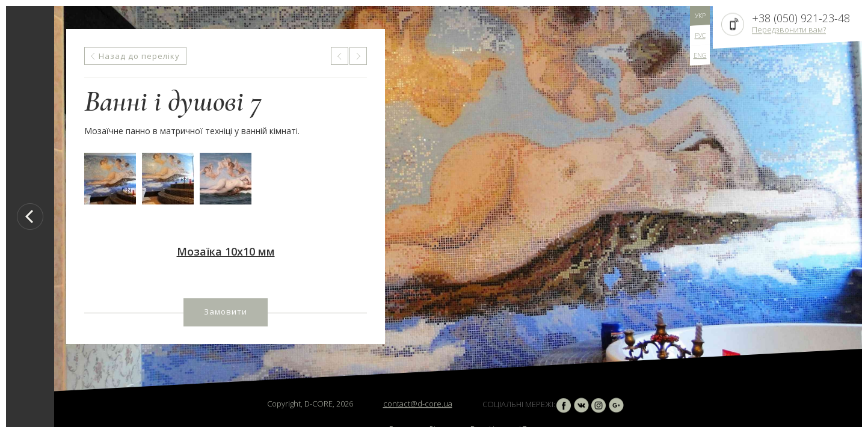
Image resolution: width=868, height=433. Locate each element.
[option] (458, 216)
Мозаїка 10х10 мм (226, 251)
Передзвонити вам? (789, 29)
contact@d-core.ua (418, 404)
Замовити (226, 312)
